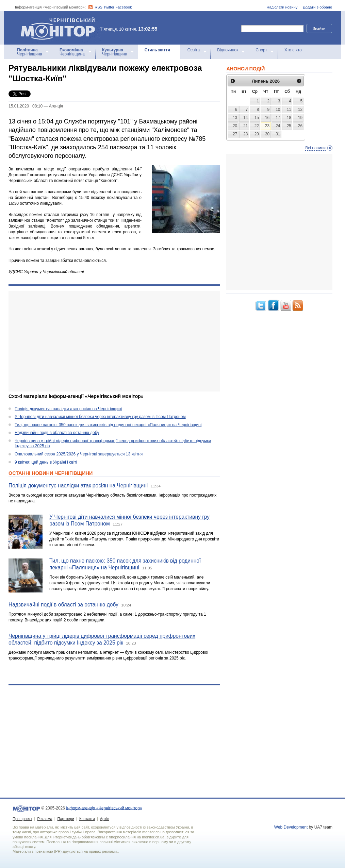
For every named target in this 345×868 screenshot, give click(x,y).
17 (278, 118)
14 (245, 118)
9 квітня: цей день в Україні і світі (46, 462)
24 (278, 126)
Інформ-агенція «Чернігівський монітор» (60, 28)
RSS (98, 7)
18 (289, 118)
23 (267, 126)
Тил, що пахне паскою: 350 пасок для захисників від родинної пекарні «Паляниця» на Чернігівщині (108, 425)
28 (245, 134)
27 (235, 134)
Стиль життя (157, 50)
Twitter (109, 7)
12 (300, 110)
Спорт (261, 50)
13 (235, 118)
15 (257, 118)
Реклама (45, 819)
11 (289, 110)
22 (257, 126)
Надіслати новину (282, 7)
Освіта (194, 50)
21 (245, 126)
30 (267, 134)
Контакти (87, 819)
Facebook (124, 7)
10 (278, 110)
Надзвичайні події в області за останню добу (57, 433)
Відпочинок (228, 50)
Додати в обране (317, 7)
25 (289, 126)
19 (300, 118)
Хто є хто (293, 50)
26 (300, 126)
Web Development (291, 827)
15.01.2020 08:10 (26, 106)
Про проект (22, 819)
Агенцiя (56, 106)
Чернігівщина (30, 52)
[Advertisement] (114, 341)
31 (278, 134)
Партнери (66, 819)
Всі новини (315, 148)
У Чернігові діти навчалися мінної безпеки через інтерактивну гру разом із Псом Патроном (100, 417)
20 (235, 126)
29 (257, 134)
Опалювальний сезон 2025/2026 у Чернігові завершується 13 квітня (79, 454)
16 (267, 118)
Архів (105, 819)
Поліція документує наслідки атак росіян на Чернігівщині (68, 409)
